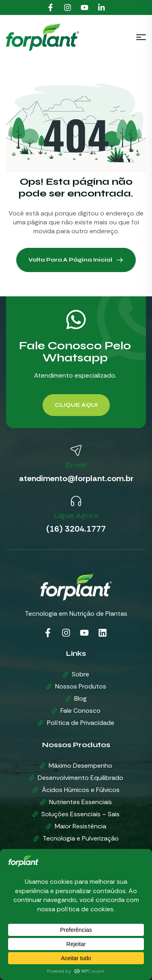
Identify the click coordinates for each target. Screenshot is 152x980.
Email (76, 465)
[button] (76, 405)
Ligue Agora (76, 515)
